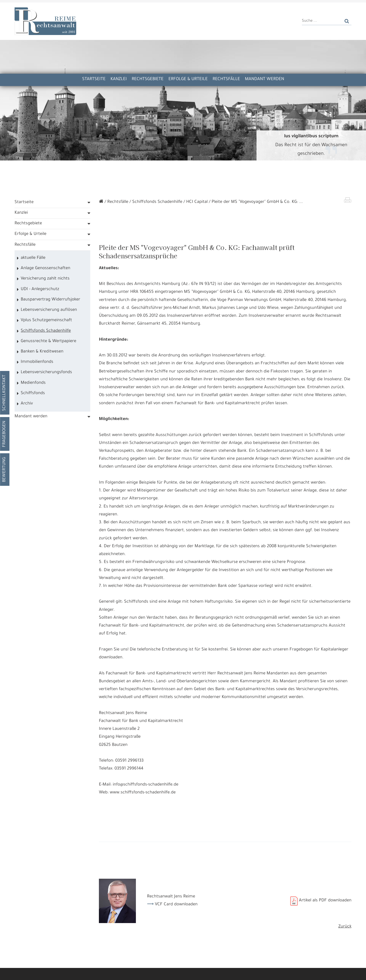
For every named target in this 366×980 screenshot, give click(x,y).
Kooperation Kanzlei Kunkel (159, 9)
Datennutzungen (122, 960)
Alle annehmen (51, 972)
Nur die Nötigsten (107, 972)
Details (78, 972)
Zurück (345, 941)
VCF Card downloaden (176, 919)
